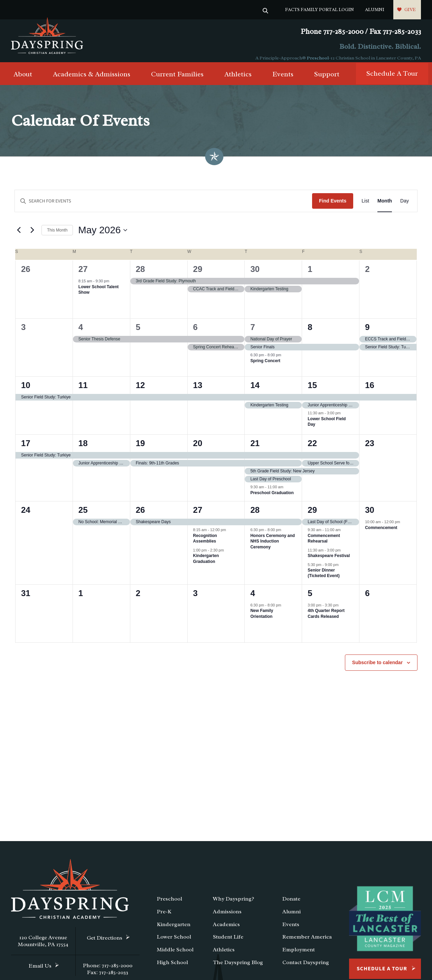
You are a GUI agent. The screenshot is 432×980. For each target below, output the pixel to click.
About (23, 80)
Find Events (333, 207)
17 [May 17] (26, 449)
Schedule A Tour (392, 79)
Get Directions (105, 944)
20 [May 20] (198, 449)
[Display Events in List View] (365, 207)
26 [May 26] (140, 516)
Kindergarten (174, 930)
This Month (57, 236)
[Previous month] (19, 236)
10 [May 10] (26, 391)
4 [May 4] (81, 333)
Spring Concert (265, 366)
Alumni (375, 10)
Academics (226, 930)
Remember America (307, 943)
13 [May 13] (198, 391)
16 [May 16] (370, 391)
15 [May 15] (312, 391)
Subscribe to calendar (377, 668)
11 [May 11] (83, 391)
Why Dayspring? (233, 905)
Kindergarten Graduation (206, 564)
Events (283, 80)
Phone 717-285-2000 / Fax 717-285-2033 (361, 32)
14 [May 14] (255, 391)
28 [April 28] (140, 275)
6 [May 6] (195, 333)
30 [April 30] (255, 275)
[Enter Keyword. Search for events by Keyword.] (163, 207)
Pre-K (164, 917)
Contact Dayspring (306, 968)
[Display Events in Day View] (405, 207)
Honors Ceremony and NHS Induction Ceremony (273, 547)
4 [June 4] (252, 599)
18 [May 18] (83, 449)
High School (172, 968)
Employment (299, 955)
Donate (291, 905)
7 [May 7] (252, 333)
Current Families (177, 80)
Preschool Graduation (272, 498)
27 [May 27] (198, 516)
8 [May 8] (310, 333)
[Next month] (32, 236)
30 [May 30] (370, 516)
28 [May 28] (255, 516)
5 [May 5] (138, 333)
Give (410, 10)
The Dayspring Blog (238, 968)
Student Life (228, 943)
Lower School (174, 943)
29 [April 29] (198, 275)
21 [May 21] (255, 449)
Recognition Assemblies (205, 544)
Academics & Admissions (92, 80)
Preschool (318, 58)
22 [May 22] (312, 449)
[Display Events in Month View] (385, 207)
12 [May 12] (140, 391)
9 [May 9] (367, 333)
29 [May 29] (312, 516)
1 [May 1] (310, 275)
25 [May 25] (83, 516)
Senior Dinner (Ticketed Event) (323, 579)
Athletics (238, 80)
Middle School (175, 955)
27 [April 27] (83, 275)
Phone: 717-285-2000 (108, 971)
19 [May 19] (140, 449)
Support (327, 80)
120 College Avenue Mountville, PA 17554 (43, 947)
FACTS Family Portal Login (320, 10)
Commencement (381, 533)
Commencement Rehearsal (324, 544)
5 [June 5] (310, 599)
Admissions (227, 917)
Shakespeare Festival (329, 562)
